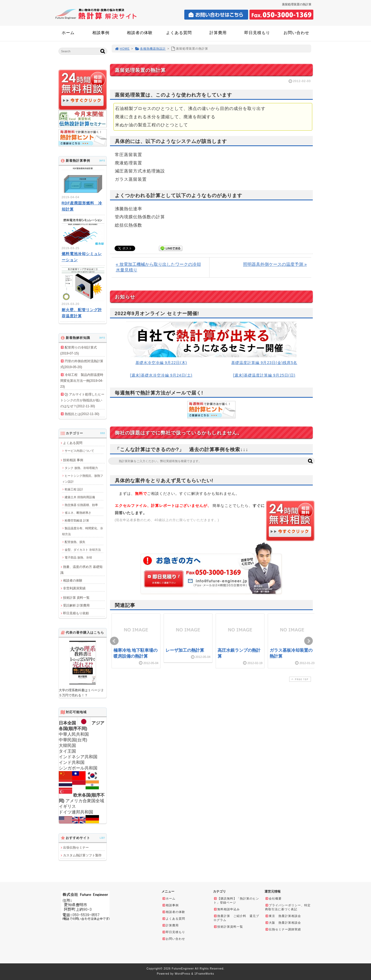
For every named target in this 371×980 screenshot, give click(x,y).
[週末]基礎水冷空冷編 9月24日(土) (161, 375)
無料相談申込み (227, 909)
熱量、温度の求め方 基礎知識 (81, 570)
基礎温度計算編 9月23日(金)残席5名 (264, 363)
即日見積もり (257, 33)
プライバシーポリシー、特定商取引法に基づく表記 (288, 907)
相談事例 (101, 33)
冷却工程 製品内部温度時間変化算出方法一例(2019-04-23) (82, 381)
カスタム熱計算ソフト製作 (82, 855)
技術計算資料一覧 (228, 927)
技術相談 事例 (73, 460)
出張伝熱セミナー (76, 848)
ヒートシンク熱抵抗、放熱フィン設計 (82, 478)
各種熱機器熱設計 (150, 49)
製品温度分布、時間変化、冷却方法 (82, 531)
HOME (122, 49)
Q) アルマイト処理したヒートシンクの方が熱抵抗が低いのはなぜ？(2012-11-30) (82, 400)
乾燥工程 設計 (74, 489)
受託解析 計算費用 (76, 605)
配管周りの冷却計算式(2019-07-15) (79, 350)
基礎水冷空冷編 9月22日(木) (161, 363)
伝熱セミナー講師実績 (283, 929)
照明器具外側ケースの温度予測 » (275, 264)
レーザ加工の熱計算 (185, 650)
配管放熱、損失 (75, 542)
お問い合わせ (296, 33)
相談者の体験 (140, 33)
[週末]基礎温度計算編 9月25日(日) (264, 375)
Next (308, 641)
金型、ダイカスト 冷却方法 (83, 550)
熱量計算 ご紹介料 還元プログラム (236, 918)
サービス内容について (79, 451)
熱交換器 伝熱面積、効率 (81, 505)
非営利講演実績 (74, 588)
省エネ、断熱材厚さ (78, 513)
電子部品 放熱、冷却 (78, 557)
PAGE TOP (299, 679)
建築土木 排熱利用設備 (80, 497)
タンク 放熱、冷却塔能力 (81, 468)
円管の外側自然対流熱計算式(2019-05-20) (82, 364)
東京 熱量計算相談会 (283, 916)
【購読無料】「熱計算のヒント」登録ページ (236, 900)
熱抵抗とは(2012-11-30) (82, 414)
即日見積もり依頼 (76, 613)
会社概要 (273, 898)
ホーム (68, 33)
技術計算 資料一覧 (76, 598)
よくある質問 (179, 33)
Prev (114, 641)
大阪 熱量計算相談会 (283, 923)
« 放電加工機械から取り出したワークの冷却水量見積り (158, 267)
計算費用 (218, 33)
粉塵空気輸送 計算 (77, 520)
